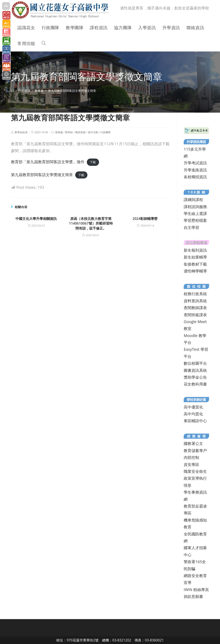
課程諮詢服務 (195, 207)
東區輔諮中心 (195, 421)
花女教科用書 (195, 384)
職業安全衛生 (195, 471)
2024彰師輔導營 (146, 219)
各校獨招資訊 (195, 177)
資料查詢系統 (195, 301)
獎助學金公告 (195, 377)
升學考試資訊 (195, 163)
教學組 (69, 132)
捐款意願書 (193, 596)
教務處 (59, 132)
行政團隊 (105, 132)
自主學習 (191, 227)
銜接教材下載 (195, 264)
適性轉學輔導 (195, 271)
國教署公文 (193, 443)
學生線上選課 (195, 213)
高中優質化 (193, 407)
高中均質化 (193, 414)
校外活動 (93, 132)
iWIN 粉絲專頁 (196, 590)
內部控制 (191, 457)
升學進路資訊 (195, 170)
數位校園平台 (195, 363)
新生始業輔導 (195, 257)
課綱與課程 (193, 200)
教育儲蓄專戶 (195, 450)
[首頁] (12, 91)
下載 (93, 162)
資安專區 (191, 464)
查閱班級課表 (195, 315)
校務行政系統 (195, 294)
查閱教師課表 (195, 308)
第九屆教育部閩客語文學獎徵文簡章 (42, 175)
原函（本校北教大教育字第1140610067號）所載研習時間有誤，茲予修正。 (91, 223)
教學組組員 (21, 132)
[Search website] (44, 44)
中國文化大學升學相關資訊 (36, 219)
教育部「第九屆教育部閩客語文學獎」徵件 (48, 162)
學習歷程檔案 (195, 220)
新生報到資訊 (195, 250)
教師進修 (80, 132)
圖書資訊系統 (195, 370)
